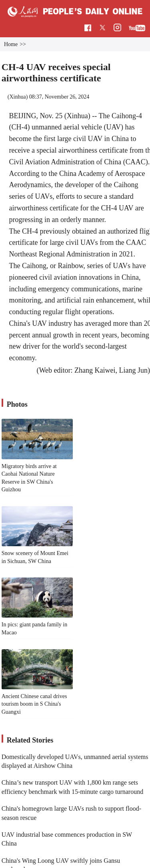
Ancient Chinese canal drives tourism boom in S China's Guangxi (34, 704)
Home (11, 44)
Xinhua (17, 97)
